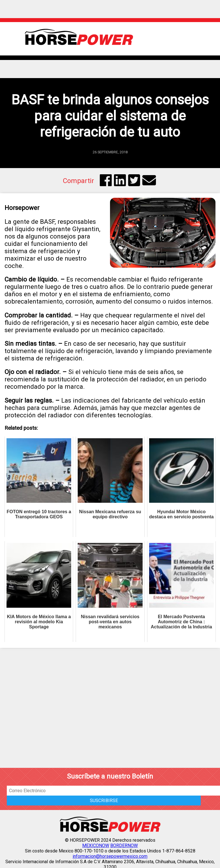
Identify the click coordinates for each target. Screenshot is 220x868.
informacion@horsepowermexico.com (110, 856)
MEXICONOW (96, 846)
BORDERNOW (124, 846)
